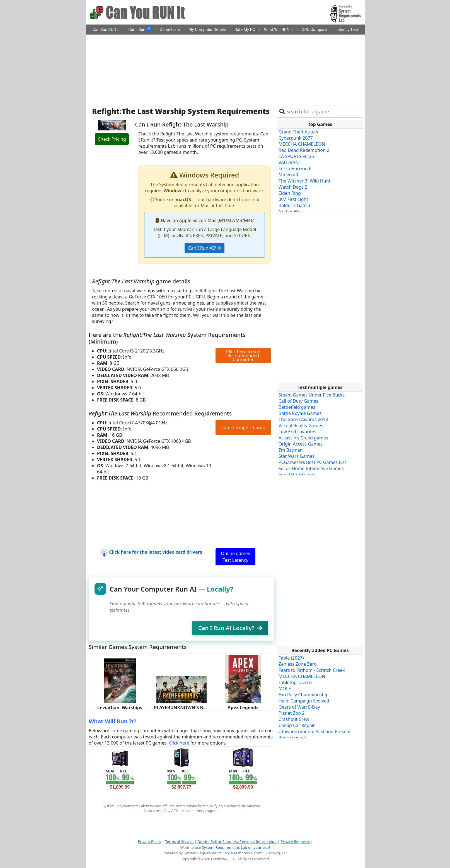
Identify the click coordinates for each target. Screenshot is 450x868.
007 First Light (293, 199)
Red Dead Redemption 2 (304, 150)
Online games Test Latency (235, 557)
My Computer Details (207, 30)
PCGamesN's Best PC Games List (312, 462)
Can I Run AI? (205, 248)
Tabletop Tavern (295, 682)
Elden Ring (290, 193)
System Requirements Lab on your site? (236, 847)
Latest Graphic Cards (243, 427)
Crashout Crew (294, 719)
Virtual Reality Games (301, 426)
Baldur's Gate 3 (294, 205)
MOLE (285, 689)
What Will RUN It (278, 30)
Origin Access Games (301, 444)
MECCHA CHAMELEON (302, 144)
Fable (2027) (291, 658)
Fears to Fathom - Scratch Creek (312, 670)
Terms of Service (179, 842)
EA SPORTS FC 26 (296, 156)
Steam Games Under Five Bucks (312, 395)
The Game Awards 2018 (303, 419)
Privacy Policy (149, 842)
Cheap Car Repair (297, 725)
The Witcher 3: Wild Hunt (304, 181)
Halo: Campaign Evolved (304, 701)
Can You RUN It (106, 30)
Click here (179, 743)
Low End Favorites (297, 432)
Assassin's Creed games (303, 438)
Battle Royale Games (300, 413)
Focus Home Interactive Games (311, 468)
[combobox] (324, 112)
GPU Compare (314, 30)
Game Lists (170, 30)
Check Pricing (112, 139)
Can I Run (140, 29)
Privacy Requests (295, 842)
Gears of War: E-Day (299, 707)
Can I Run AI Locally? (230, 628)
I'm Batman (291, 450)
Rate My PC (245, 30)
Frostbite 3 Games (297, 475)
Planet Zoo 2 (291, 713)
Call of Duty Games (298, 401)
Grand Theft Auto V (298, 132)
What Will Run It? (112, 721)
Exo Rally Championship (303, 695)
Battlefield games (297, 407)
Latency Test (347, 30)
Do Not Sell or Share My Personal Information (237, 842)
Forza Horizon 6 (295, 169)
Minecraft (289, 175)
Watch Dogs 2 (293, 187)
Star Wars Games (297, 456)
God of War (290, 211)
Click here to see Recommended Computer (243, 356)
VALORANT (290, 162)
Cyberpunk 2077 (296, 138)
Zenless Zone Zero (298, 664)
